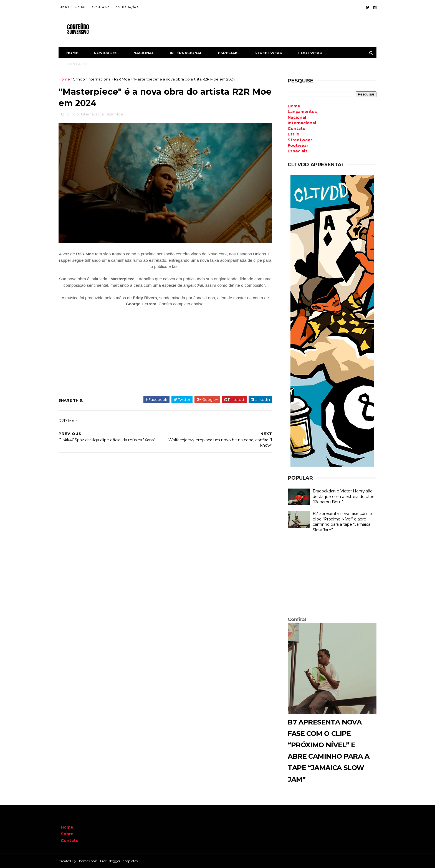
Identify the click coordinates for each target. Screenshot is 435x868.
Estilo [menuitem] (291, 134)
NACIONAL (146, 53)
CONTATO (103, 7)
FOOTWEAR (313, 53)
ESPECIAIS (231, 53)
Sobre (67, 834)
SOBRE (83, 7)
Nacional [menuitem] (295, 117)
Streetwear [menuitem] (298, 140)
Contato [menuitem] (294, 129)
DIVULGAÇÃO (129, 7)
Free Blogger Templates (121, 861)
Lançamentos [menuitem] (300, 112)
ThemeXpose (90, 861)
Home (74, 53)
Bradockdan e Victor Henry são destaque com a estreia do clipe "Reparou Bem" (341, 496)
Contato (70, 841)
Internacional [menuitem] (300, 123)
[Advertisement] (330, 576)
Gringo (81, 79)
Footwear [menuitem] (296, 145)
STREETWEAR (271, 53)
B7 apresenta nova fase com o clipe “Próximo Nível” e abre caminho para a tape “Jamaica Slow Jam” (340, 522)
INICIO (66, 7)
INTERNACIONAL (188, 53)
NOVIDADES (108, 53)
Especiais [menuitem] (295, 151)
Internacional (102, 79)
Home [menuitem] (292, 106)
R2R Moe (124, 79)
